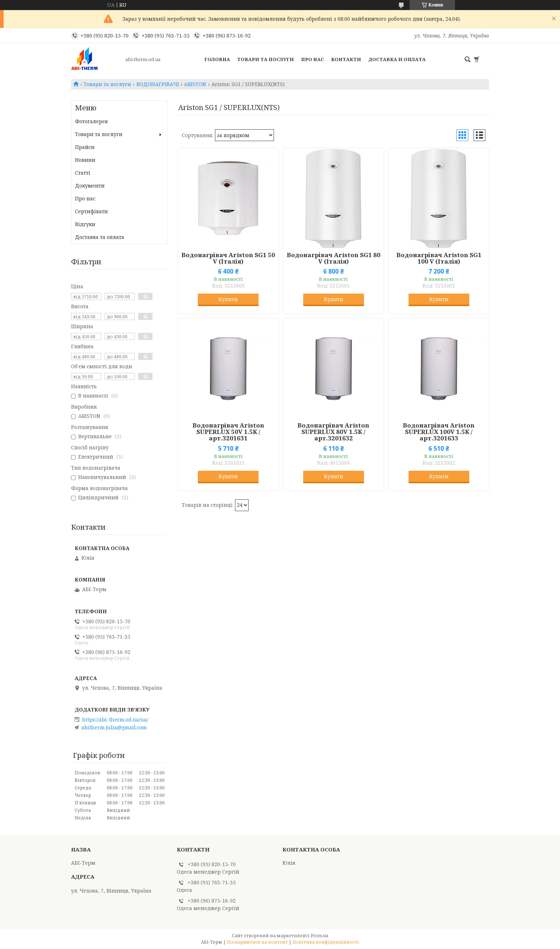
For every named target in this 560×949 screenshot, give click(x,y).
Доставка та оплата (100, 237)
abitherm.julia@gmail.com (114, 728)
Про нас (312, 59)
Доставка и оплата (397, 59)
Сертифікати (91, 211)
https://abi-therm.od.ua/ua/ (115, 720)
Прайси (85, 147)
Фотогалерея (91, 121)
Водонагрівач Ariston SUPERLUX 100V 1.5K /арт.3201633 (439, 432)
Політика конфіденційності (326, 942)
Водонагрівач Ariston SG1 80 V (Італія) (334, 258)
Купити (228, 299)
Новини (85, 160)
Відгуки (85, 224)
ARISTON (195, 84)
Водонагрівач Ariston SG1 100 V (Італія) (439, 258)
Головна (217, 59)
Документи (90, 186)
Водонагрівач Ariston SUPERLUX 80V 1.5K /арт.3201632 (333, 432)
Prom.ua (319, 936)
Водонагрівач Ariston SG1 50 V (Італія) (228, 258)
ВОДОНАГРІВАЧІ (158, 84)
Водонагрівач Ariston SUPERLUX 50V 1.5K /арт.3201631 (228, 432)
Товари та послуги (266, 59)
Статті (83, 173)
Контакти (346, 59)
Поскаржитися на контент (257, 942)
